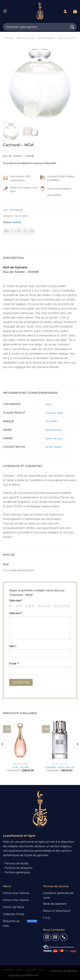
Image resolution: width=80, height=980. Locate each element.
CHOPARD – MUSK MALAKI (60, 767)
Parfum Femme (46, 38)
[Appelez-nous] (64, 937)
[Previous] (3, 752)
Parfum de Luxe (54, 438)
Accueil (9, 38)
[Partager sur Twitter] (19, 231)
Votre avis (16, 613)
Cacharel (17, 222)
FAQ (41, 970)
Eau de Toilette (53, 447)
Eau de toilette (67, 38)
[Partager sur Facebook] (13, 231)
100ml (48, 404)
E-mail (14, 663)
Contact (31, 970)
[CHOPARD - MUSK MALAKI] (59, 740)
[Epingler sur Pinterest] (32, 231)
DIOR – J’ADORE (21, 767)
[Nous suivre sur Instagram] (47, 937)
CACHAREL (51, 421)
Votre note (16, 600)
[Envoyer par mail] (25, 231)
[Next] (77, 752)
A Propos (9, 970)
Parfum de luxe (26, 38)
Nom (13, 646)
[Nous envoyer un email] (55, 937)
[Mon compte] (65, 11)
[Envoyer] (72, 27)
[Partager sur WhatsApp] (6, 231)
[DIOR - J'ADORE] (21, 740)
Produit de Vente (54, 413)
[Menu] (5, 11)
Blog (20, 970)
